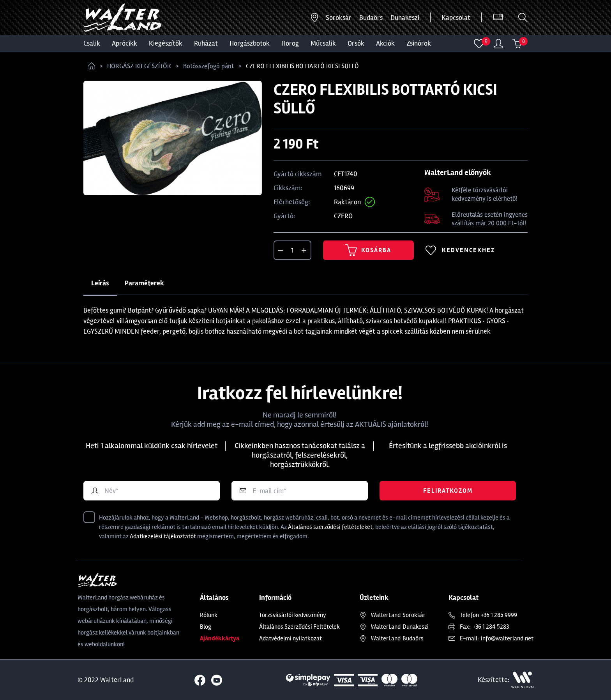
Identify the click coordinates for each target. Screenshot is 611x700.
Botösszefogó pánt (208, 66)
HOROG (290, 43)
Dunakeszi (405, 18)
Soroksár (339, 18)
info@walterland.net (507, 638)
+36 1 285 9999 (499, 615)
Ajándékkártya (220, 638)
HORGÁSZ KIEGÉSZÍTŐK (139, 66)
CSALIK (92, 43)
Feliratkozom (448, 491)
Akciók (385, 43)
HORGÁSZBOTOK (250, 43)
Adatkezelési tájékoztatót (163, 536)
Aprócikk (124, 43)
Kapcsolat (456, 18)
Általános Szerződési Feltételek (299, 627)
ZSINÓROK (419, 43)
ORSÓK (356, 43)
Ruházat (206, 43)
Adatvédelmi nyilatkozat (290, 638)
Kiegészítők (166, 43)
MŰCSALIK (323, 43)
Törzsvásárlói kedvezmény (293, 615)
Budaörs (371, 18)
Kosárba (368, 250)
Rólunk (209, 615)
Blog (206, 627)
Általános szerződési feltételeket (330, 527)
